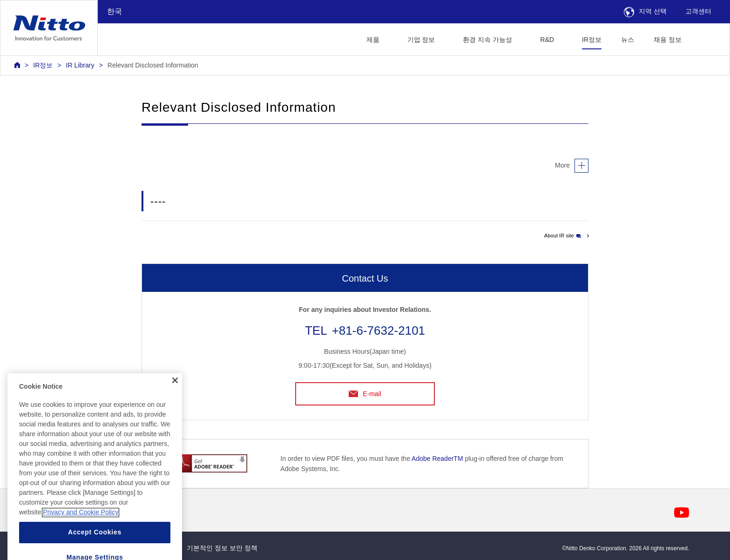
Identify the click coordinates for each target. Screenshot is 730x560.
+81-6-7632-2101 (379, 331)
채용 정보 (668, 40)
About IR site (563, 236)
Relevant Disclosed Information (153, 65)
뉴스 (628, 40)
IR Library (80, 65)
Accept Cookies (95, 547)
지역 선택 (645, 11)
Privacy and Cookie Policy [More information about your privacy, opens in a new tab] (81, 527)
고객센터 (698, 11)
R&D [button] (547, 40)
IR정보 (592, 40)
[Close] (175, 396)
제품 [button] (373, 40)
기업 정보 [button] (421, 40)
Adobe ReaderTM (437, 459)
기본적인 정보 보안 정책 (222, 548)
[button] (706, 38)
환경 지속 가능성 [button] (487, 40)
